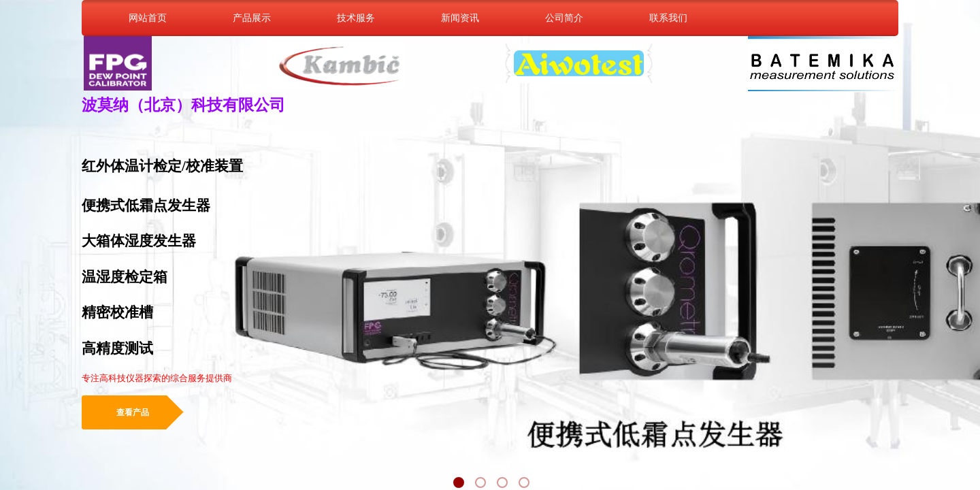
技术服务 (356, 18)
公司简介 (564, 18)
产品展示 (252, 18)
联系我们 (668, 18)
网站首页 (148, 18)
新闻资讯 (460, 18)
